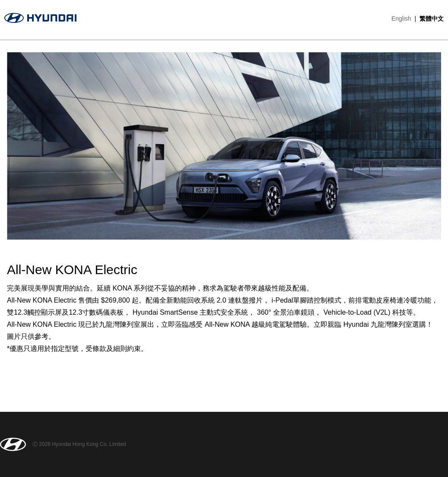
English (401, 19)
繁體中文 (432, 19)
